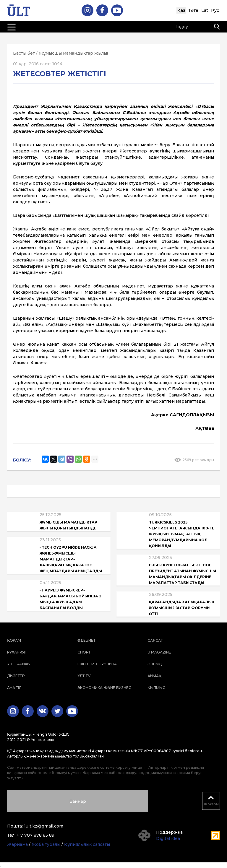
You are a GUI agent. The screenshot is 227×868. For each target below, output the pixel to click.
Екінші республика (97, 664)
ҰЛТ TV (84, 676)
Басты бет (24, 53)
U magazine (159, 652)
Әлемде (156, 664)
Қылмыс (156, 688)
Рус (215, 10)
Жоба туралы (46, 844)
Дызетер (16, 676)
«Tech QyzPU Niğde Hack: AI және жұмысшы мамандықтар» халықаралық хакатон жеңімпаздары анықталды (71, 559)
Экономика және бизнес (104, 688)
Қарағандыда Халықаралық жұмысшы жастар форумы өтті (182, 608)
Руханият (17, 652)
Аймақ (154, 676)
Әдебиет (86, 640)
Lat (205, 10)
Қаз (181, 10)
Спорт (84, 652)
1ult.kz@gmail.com (44, 826)
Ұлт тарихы (19, 664)
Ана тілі (15, 688)
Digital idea (168, 838)
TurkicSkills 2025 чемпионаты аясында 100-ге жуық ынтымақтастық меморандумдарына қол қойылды (182, 534)
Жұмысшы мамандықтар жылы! (73, 53)
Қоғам (14, 640)
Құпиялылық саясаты (87, 844)
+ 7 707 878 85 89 (35, 835)
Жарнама (17, 844)
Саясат (155, 640)
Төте (193, 10)
